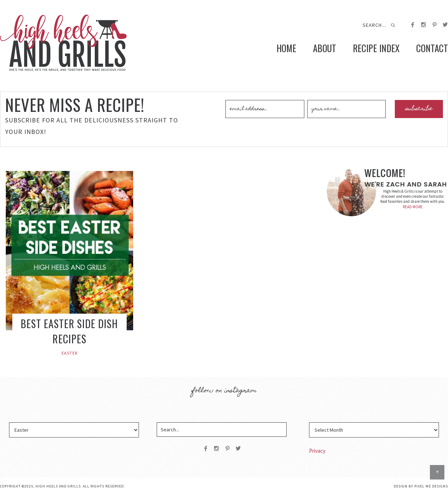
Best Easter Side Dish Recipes (69, 331)
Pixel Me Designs (431, 486)
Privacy (317, 451)
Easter (69, 353)
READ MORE (413, 207)
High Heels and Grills (63, 43)
